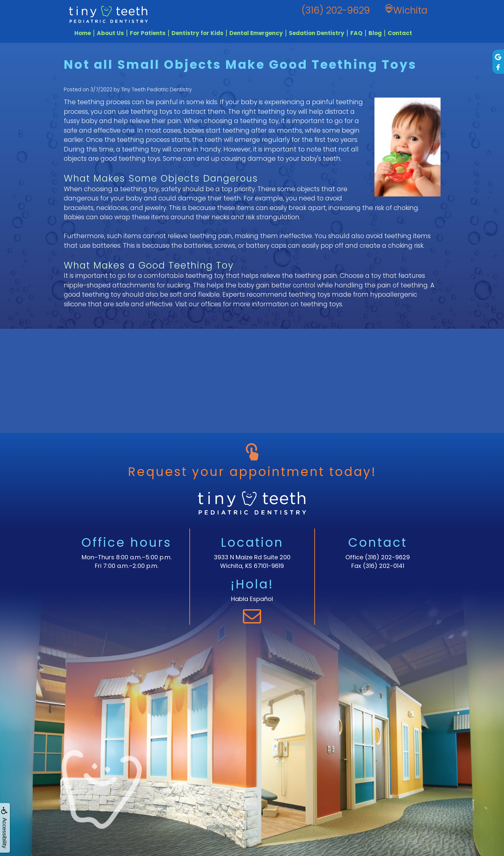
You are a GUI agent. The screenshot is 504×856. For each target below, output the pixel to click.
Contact (400, 33)
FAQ (356, 33)
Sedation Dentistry (317, 33)
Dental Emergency (256, 33)
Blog (375, 33)
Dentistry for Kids (197, 33)
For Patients (148, 33)
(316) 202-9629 (387, 557)
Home (83, 33)
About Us (110, 33)
